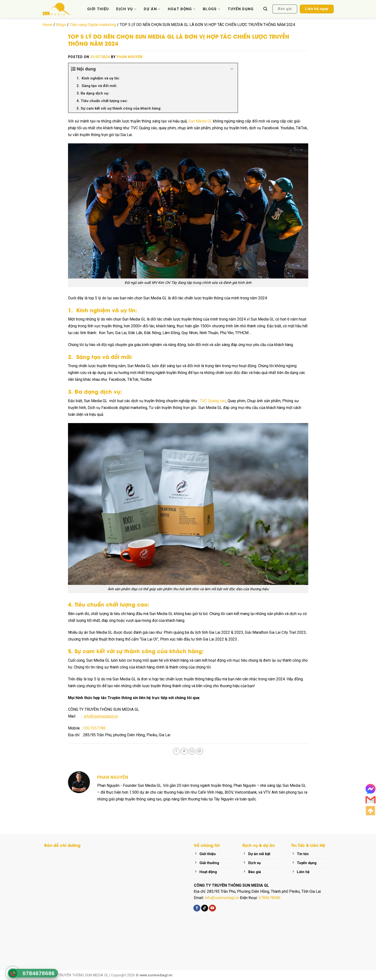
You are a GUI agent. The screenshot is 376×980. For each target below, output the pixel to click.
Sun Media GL (200, 121)
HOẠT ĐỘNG (182, 9)
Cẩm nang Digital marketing (93, 25)
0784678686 (270, 898)
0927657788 (94, 728)
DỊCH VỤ (126, 9)
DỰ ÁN (152, 9)
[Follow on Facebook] (197, 908)
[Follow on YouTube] (212, 908)
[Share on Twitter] (184, 751)
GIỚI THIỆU (98, 9)
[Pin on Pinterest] (200, 751)
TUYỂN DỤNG (241, 9)
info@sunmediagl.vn (222, 898)
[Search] (265, 9)
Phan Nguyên (130, 57)
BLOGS (212, 9)
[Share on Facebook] (176, 751)
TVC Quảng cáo (213, 401)
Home (47, 25)
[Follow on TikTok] (205, 908)
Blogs (61, 25)
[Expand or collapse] (232, 69)
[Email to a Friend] (192, 751)
